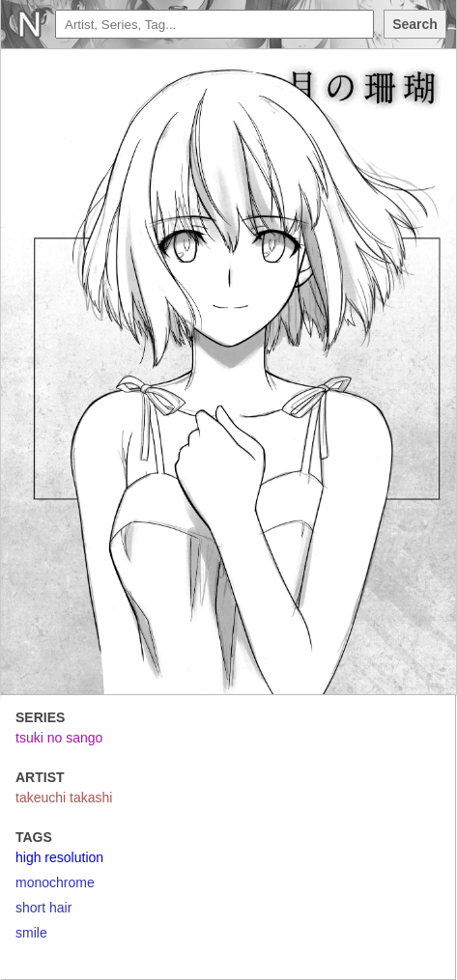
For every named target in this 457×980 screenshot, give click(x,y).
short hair (43, 908)
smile (31, 933)
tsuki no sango (59, 738)
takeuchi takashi (64, 798)
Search (415, 24)
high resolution (59, 857)
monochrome (55, 882)
